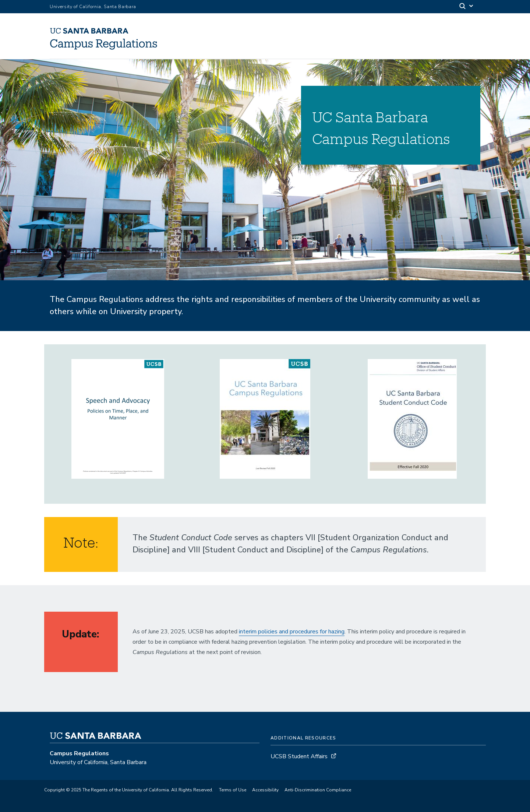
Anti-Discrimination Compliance (318, 790)
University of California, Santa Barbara (93, 7)
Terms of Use (233, 790)
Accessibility (265, 790)
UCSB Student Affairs (299, 756)
